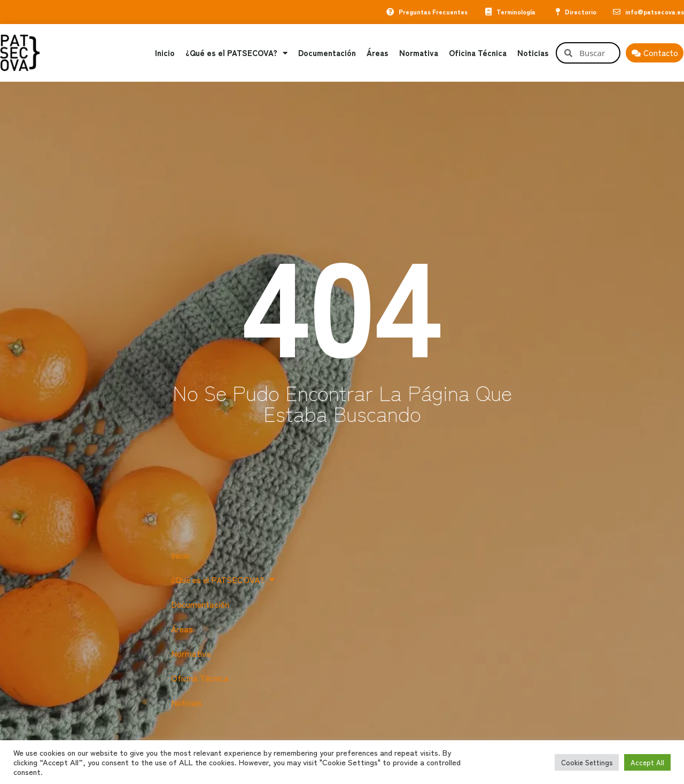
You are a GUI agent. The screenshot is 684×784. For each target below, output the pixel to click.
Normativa (419, 53)
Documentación (327, 53)
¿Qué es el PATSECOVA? (236, 53)
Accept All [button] (647, 762)
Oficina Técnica (478, 53)
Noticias (533, 53)
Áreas (378, 53)
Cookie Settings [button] (587, 762)
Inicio (165, 53)
